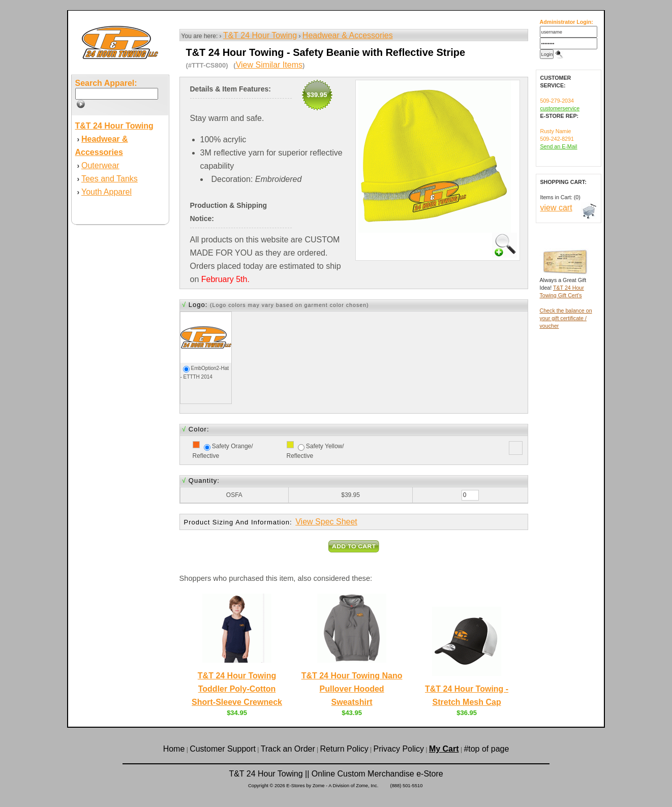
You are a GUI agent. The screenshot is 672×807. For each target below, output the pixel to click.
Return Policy (344, 749)
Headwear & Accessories (348, 35)
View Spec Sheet (326, 522)
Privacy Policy (399, 749)
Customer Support (223, 749)
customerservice (560, 108)
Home (174, 749)
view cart (556, 208)
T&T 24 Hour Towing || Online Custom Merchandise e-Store (336, 774)
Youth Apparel (106, 192)
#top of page (486, 749)
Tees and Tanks (110, 179)
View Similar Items (269, 65)
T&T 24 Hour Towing (260, 35)
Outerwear (100, 165)
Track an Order (288, 749)
